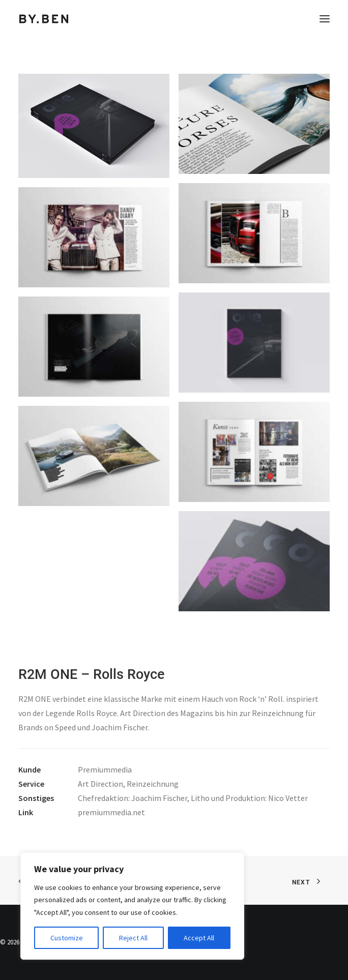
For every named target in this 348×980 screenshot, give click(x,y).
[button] (325, 19)
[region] (132, 906)
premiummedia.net (111, 812)
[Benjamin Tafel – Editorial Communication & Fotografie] (44, 19)
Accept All (199, 938)
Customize (67, 938)
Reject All (133, 938)
